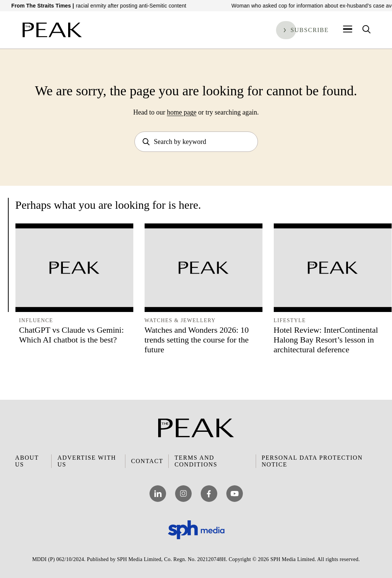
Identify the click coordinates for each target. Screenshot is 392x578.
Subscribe (310, 30)
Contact (147, 461)
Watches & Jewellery (180, 320)
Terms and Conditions (196, 461)
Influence (36, 320)
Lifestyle (290, 320)
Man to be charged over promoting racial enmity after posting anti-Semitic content (103, 6)
